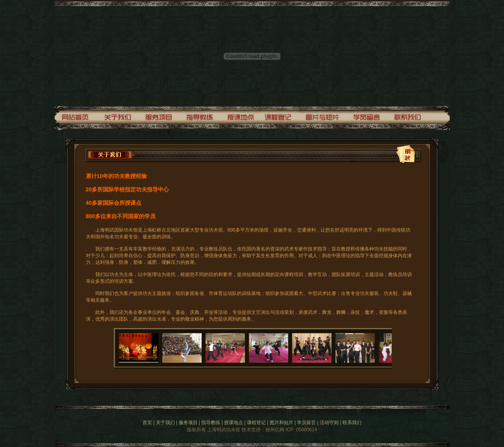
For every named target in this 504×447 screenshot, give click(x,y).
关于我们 (165, 423)
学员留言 (306, 423)
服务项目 (188, 423)
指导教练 (211, 423)
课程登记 (256, 423)
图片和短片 (282, 423)
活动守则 (329, 423)
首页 (147, 423)
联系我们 (352, 423)
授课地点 (233, 423)
